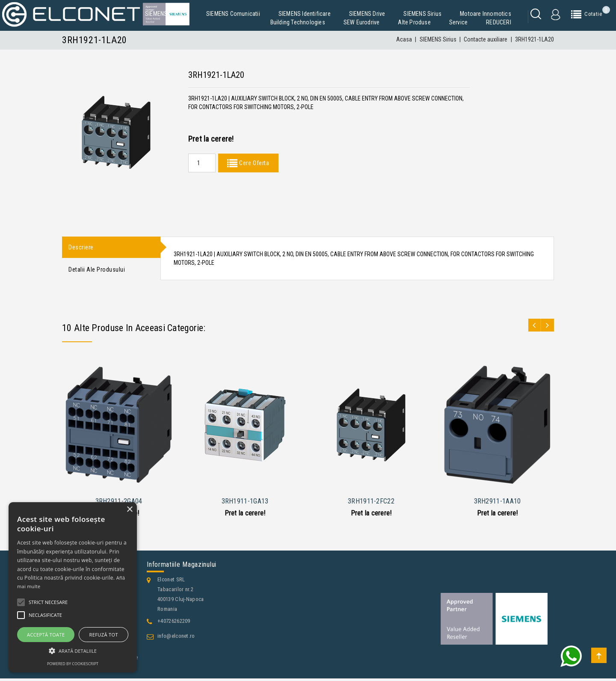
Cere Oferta (253, 163)
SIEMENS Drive (367, 14)
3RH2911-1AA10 (498, 504)
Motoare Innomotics (486, 14)
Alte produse (414, 22)
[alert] (73, 587)
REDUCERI (499, 22)
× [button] (129, 510)
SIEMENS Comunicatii (233, 14)
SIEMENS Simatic (166, 14)
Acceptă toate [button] (46, 635)
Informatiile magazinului (182, 567)
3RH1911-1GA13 (245, 504)
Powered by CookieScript (73, 664)
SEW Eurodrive (362, 22)
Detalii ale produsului (97, 271)
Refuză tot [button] (104, 635)
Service (458, 22)
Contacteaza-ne (88, 673)
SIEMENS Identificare (305, 14)
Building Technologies (298, 22)
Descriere (81, 248)
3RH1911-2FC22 (371, 504)
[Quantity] (202, 163)
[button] (73, 651)
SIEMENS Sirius (422, 14)
